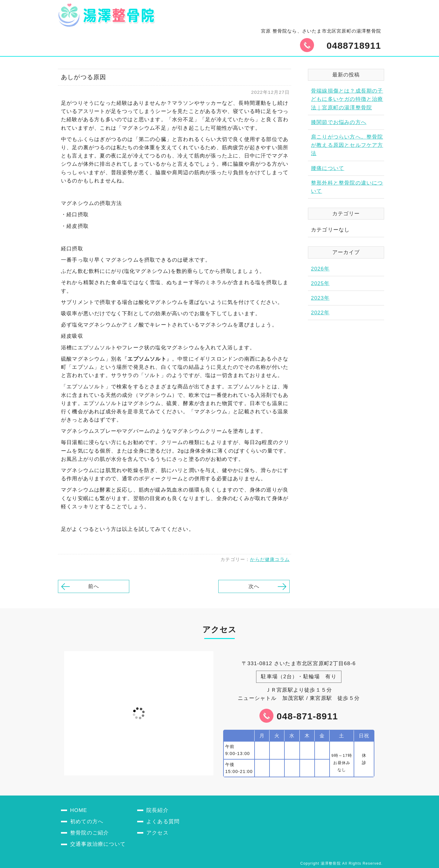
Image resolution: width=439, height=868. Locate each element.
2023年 (320, 298)
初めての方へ (87, 822)
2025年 (320, 283)
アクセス (157, 833)
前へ (94, 586)
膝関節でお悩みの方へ (339, 122)
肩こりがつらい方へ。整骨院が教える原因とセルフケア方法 (347, 145)
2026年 (320, 269)
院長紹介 (157, 810)
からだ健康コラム (270, 559)
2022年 (320, 313)
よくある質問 (163, 822)
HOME (79, 810)
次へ (254, 586)
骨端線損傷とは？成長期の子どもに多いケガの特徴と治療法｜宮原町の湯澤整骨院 (347, 99)
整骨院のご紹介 (89, 833)
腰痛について (328, 168)
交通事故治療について (98, 844)
